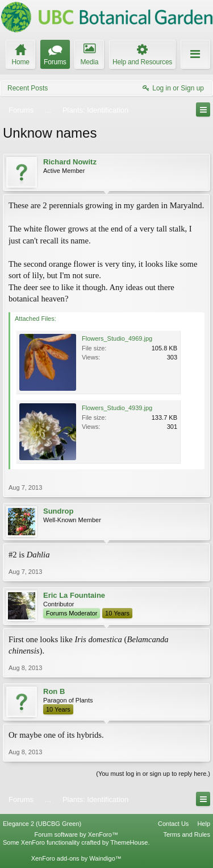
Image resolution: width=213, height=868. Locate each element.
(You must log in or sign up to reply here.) (153, 774)
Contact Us (173, 824)
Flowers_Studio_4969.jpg (117, 338)
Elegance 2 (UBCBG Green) (42, 824)
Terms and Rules (187, 834)
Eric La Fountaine (74, 595)
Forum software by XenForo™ (76, 834)
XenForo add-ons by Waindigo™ (76, 858)
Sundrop (58, 511)
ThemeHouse (129, 842)
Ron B (54, 691)
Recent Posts (28, 88)
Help (204, 824)
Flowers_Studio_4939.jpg (117, 408)
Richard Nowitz (70, 162)
